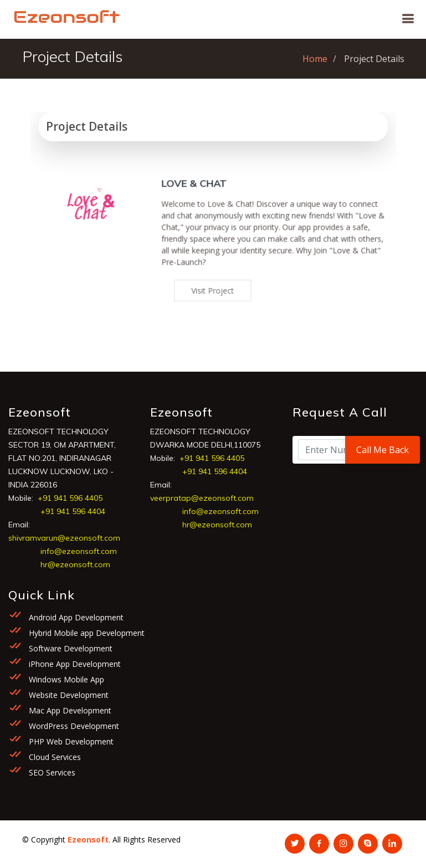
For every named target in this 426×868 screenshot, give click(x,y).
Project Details (90, 127)
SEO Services (51, 774)
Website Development (68, 696)
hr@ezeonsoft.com (75, 566)
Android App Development (75, 618)
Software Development (70, 649)
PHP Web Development (70, 743)
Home (315, 59)
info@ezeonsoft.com (79, 552)
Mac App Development (69, 712)
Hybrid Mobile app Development (86, 634)
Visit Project (221, 292)
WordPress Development (73, 727)
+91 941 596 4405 (70, 499)
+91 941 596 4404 (73, 512)
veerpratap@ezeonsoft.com (202, 499)
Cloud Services (54, 758)
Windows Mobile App (65, 680)
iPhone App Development (74, 665)
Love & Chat (202, 193)
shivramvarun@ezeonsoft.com (64, 539)
